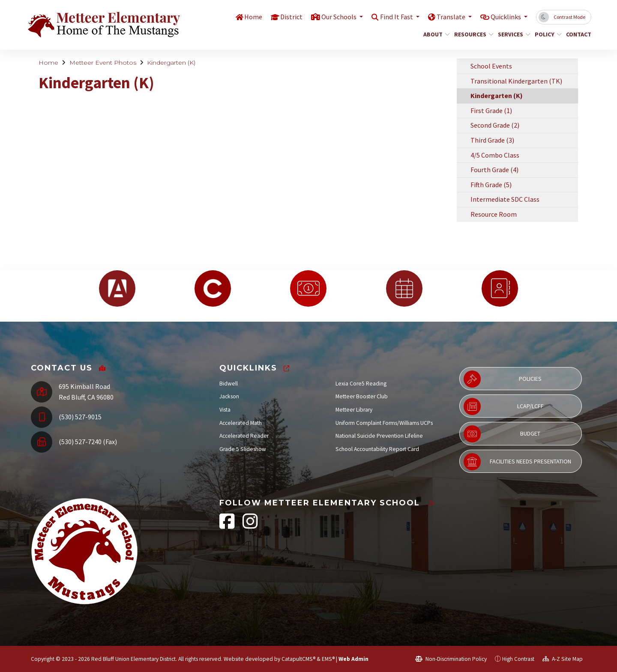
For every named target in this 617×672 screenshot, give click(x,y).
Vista (225, 410)
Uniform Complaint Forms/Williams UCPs (384, 423)
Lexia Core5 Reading (361, 384)
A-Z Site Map (563, 659)
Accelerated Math (241, 423)
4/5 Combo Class (495, 155)
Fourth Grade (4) (494, 170)
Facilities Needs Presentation (517, 462)
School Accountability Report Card (377, 449)
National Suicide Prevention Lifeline (379, 436)
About (435, 34)
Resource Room (494, 214)
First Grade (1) (491, 111)
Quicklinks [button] (505, 17)
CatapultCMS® (298, 659)
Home (242, 17)
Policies (503, 379)
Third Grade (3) (492, 140)
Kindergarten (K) (171, 63)
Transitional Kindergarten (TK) (516, 81)
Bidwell (229, 384)
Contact (577, 34)
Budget (502, 434)
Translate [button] (447, 17)
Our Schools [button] (331, 17)
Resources (472, 34)
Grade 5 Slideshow (243, 449)
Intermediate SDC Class (505, 199)
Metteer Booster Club (362, 396)
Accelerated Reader (244, 436)
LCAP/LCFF (504, 406)
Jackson (229, 396)
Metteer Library (354, 410)
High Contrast (518, 659)
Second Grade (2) (495, 125)
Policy (547, 34)
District (281, 17)
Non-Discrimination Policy (451, 659)
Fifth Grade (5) (491, 185)
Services (512, 34)
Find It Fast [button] (391, 17)
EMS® (328, 659)
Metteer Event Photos (103, 63)
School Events (491, 66)
